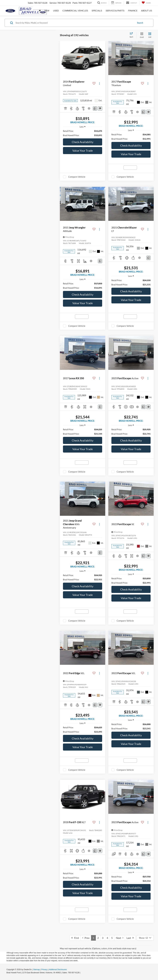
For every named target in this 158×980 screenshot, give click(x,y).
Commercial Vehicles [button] (75, 11)
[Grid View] (141, 35)
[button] (102, 58)
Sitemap (36, 970)
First (75, 938)
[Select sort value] (132, 35)
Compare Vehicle (77, 177)
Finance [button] (133, 11)
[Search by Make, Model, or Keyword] (75, 23)
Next (120, 938)
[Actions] (99, 83)
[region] (83, 133)
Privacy (44, 970)
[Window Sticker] (100, 108)
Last (130, 938)
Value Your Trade (83, 151)
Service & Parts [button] (115, 11)
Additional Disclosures (58, 970)
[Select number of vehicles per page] (145, 938)
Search (140, 23)
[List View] (150, 35)
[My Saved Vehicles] (146, 3)
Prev (86, 938)
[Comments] (95, 108)
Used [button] (56, 11)
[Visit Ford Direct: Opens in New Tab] (82, 973)
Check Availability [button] (83, 142)
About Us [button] (147, 11)
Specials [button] (97, 11)
